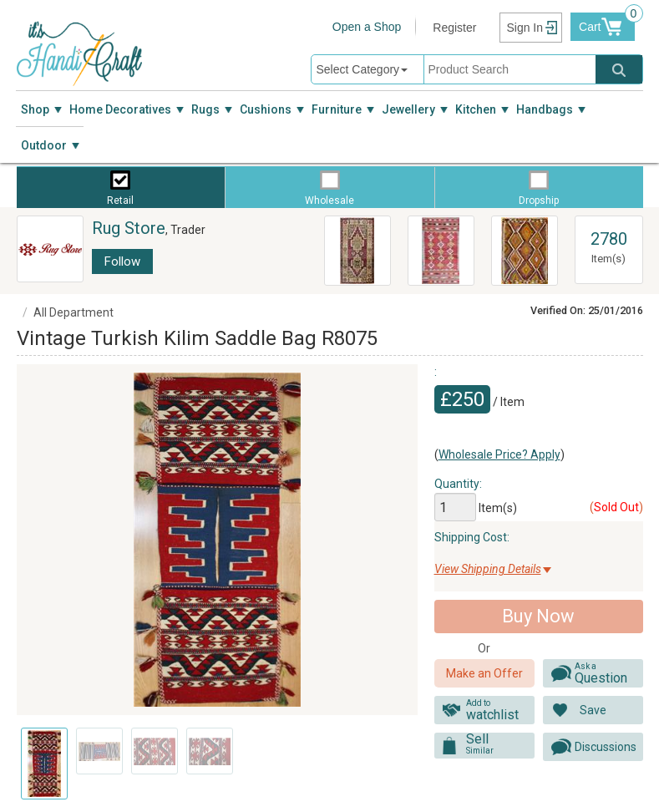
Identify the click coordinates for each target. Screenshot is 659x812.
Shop (35, 109)
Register (454, 28)
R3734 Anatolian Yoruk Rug (351, 240)
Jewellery (408, 109)
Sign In (525, 28)
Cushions (266, 109)
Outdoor (44, 145)
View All (609, 224)
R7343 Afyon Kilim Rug (438, 240)
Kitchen (476, 109)
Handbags (545, 109)
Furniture (337, 109)
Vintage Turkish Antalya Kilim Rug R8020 (515, 251)
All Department (74, 312)
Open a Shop (367, 27)
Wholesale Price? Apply (499, 454)
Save (593, 710)
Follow (122, 261)
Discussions (606, 747)
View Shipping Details (488, 569)
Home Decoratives (120, 109)
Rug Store (129, 228)
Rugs (205, 109)
